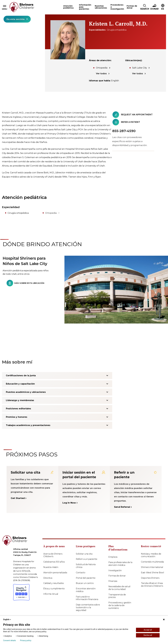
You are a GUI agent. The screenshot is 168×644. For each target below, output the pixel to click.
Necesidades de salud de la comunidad (119, 588)
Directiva (48, 578)
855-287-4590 (124, 131)
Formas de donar (117, 576)
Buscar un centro (85, 583)
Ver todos (101, 74)
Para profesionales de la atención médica (120, 564)
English (7, 619)
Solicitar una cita (84, 554)
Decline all (148, 635)
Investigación (115, 570)
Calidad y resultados (53, 583)
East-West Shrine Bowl (153, 573)
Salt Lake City (140, 68)
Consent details (10, 640)
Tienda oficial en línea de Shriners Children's (152, 585)
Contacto (81, 573)
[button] (145, 7)
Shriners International (152, 567)
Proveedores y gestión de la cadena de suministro (120, 605)
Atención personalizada (55, 573)
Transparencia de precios (117, 596)
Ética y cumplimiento (54, 589)
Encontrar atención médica (86, 590)
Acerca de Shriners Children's (53, 555)
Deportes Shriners (150, 578)
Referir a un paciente (87, 559)
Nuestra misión (51, 567)
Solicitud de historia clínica (86, 566)
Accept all (148, 630)
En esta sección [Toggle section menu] (17, 19)
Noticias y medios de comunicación (151, 555)
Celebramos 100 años (54, 562)
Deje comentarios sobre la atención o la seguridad (88, 607)
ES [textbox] (163, 9)
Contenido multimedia (152, 562)
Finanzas (113, 581)
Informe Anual (51, 594)
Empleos (113, 557)
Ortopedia (102, 68)
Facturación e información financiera (87, 598)
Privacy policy (26, 640)
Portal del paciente (86, 578)
